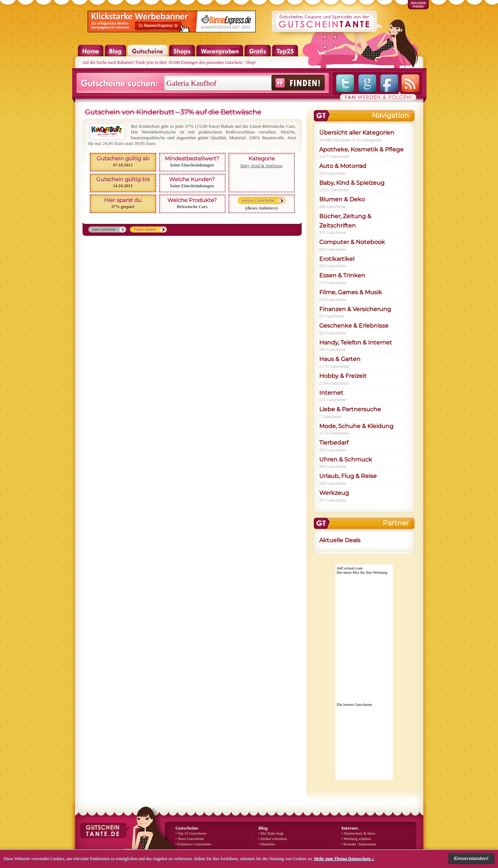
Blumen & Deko (342, 199)
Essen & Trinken (342, 275)
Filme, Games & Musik (351, 292)
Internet (331, 393)
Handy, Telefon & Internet (356, 342)
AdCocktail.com (350, 568)
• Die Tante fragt (271, 833)
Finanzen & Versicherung (355, 309)
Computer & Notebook (352, 242)
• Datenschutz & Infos (359, 833)
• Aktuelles (267, 844)
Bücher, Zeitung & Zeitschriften (345, 221)
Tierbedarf (334, 443)
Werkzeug (334, 493)
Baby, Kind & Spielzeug (261, 166)
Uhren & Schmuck (346, 459)
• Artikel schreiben (273, 839)
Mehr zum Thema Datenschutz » (344, 859)
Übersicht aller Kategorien (357, 133)
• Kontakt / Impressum (359, 844)
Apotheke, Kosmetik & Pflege (361, 149)
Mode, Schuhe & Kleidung (356, 426)
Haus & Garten (340, 359)
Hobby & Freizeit (343, 376)
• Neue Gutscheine (190, 839)
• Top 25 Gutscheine (191, 833)
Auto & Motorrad (343, 166)
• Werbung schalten (356, 839)
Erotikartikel (337, 259)
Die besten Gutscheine (355, 704)
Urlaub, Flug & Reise (348, 476)
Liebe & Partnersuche (350, 409)
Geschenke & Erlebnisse (354, 326)
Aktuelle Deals (340, 540)
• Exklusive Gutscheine (194, 844)
